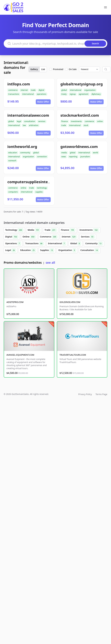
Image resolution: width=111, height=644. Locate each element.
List (43, 69)
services (42, 121)
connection (42, 157)
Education (28, 250)
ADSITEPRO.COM (15, 302)
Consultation (90, 250)
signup (73, 94)
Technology (14, 230)
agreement (84, 94)
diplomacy (96, 94)
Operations (13, 244)
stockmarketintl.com (80, 115)
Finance (68, 230)
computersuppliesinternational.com (40, 182)
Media (34, 230)
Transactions (35, 244)
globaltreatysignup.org (82, 84)
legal (19, 121)
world (95, 153)
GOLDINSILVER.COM (70, 302)
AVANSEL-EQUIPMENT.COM (20, 355)
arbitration (34, 125)
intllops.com (19, 84)
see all (50, 263)
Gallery (34, 69)
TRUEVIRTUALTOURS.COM (73, 355)
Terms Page (101, 394)
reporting (73, 157)
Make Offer (43, 102)
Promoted (58, 69)
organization (90, 90)
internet (24, 90)
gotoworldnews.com (79, 146)
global (64, 90)
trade (33, 90)
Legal (11, 250)
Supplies (47, 250)
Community (94, 244)
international (28, 94)
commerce (13, 90)
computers (13, 192)
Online (29, 237)
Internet (69, 237)
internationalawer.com (28, 115)
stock (86, 125)
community (25, 153)
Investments (89, 230)
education (13, 153)
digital (41, 90)
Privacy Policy (85, 394)
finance (65, 121)
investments (76, 121)
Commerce (49, 237)
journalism (85, 157)
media (64, 153)
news (64, 157)
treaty (64, 94)
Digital (12, 237)
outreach (12, 161)
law (24, 125)
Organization (67, 250)
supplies (39, 192)
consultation (30, 121)
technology (42, 188)
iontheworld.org (22, 146)
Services (88, 237)
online (100, 121)
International (57, 244)
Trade (51, 230)
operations (41, 94)
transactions (14, 94)
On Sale (73, 69)
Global (76, 244)
